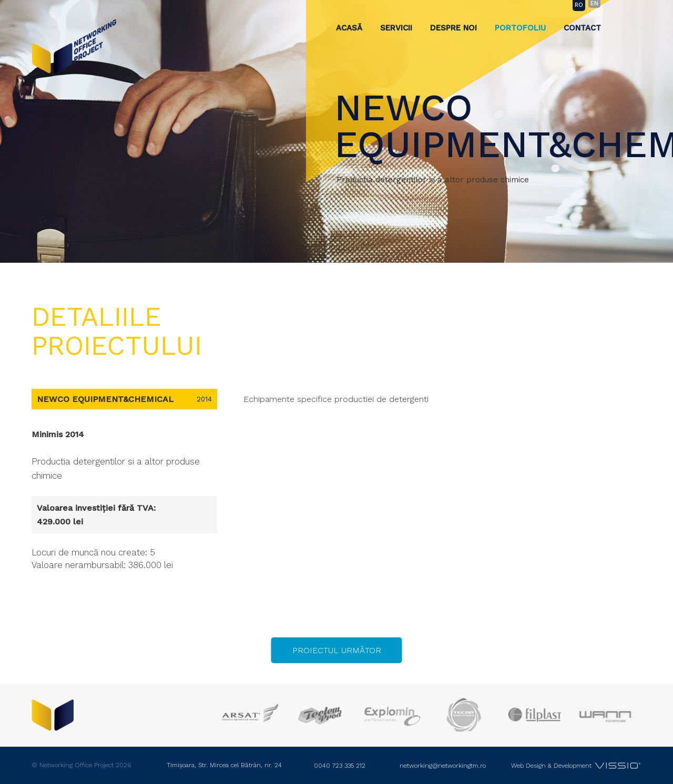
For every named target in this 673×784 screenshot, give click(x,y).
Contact (582, 28)
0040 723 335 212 (340, 766)
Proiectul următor (337, 650)
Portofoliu (520, 28)
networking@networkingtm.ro (443, 766)
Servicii (396, 28)
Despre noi (453, 28)
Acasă (349, 28)
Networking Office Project (74, 46)
